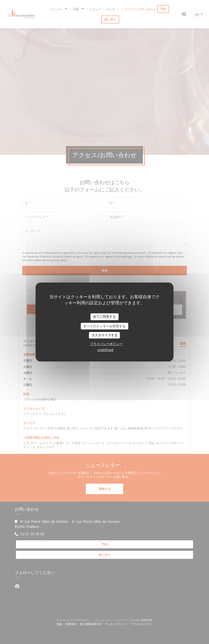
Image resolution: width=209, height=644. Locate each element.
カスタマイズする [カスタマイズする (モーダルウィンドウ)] (104, 335)
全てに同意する (104, 317)
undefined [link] (105, 350)
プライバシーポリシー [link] (106, 344)
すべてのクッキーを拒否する (104, 326)
